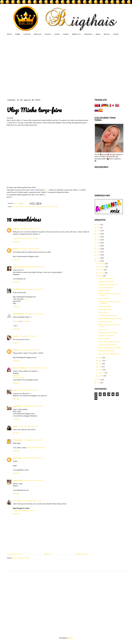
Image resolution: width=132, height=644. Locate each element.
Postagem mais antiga (82, 554)
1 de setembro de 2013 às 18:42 (33, 406)
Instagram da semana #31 (106, 351)
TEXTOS (48, 34)
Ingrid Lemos (17, 458)
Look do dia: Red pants (106, 288)
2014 (99, 258)
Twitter (25, 321)
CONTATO (27, 34)
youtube (56, 206)
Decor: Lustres (103, 329)
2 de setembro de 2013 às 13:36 (32, 501)
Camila (15, 336)
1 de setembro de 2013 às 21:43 (28, 426)
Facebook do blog (19, 378)
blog (13, 206)
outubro (101, 270)
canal (47, 190)
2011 (99, 383)
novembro (102, 267)
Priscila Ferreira (18, 289)
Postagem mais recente (14, 554)
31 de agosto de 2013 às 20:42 (35, 267)
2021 (99, 237)
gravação (30, 206)
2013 (99, 261)
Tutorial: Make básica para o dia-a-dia (110, 319)
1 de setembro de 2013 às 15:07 (28, 390)
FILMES (66, 34)
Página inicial (48, 554)
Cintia (15, 426)
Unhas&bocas (18, 406)
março (101, 370)
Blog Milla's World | (19, 238)
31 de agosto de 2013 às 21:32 (34, 289)
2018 (99, 246)
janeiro (101, 376)
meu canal (36, 206)
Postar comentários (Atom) (21, 558)
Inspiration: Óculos (104, 291)
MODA (98, 34)
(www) (26, 299)
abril (100, 367)
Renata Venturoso (19, 267)
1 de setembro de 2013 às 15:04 (37, 368)
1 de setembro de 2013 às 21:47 (33, 440)
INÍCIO (9, 34)
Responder (16, 242)
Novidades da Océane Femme (108, 333)
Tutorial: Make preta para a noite (109, 284)
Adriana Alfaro (18, 480)
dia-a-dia (24, 206)
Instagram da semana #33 (106, 281)
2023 (99, 231)
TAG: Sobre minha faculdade (107, 315)
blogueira (18, 206)
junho (101, 361)
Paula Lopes (17, 501)
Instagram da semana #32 (106, 336)
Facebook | (29, 238)
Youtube (36, 238)
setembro (102, 273)
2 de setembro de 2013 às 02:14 (33, 458)
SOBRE (18, 34)
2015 (99, 255)
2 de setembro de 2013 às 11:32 (34, 480)
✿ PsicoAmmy (18, 440)
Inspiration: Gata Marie (106, 322)
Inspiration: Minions (105, 306)
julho (101, 358)
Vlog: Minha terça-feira (106, 278)
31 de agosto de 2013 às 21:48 (34, 314)
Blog (16, 321)
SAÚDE (116, 34)
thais (45, 206)
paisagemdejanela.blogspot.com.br (24, 510)
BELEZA (107, 34)
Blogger (70, 638)
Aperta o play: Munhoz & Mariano (109, 342)
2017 (99, 249)
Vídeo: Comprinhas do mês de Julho (110, 348)
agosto (101, 276)
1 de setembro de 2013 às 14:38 (30, 350)
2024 (99, 228)
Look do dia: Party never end (107, 345)
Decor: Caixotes (103, 312)
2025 (99, 225)
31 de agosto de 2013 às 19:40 (30, 249)
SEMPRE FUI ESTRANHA (36, 448)
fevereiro (102, 373)
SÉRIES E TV (76, 34)
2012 (99, 380)
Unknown (16, 229)
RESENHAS (88, 34)
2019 (99, 243)
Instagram (16, 376)
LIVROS (57, 34)
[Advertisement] (27, 67)
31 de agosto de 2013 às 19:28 (30, 229)
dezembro (102, 264)
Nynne (15, 390)
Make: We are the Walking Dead (108, 354)
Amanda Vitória (18, 314)
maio (100, 364)
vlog (52, 206)
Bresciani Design (104, 339)
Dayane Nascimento (20, 368)
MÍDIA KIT (38, 34)
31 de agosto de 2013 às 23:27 (28, 336)
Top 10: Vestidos (104, 298)
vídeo (48, 206)
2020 (99, 240)
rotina (41, 206)
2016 (99, 252)
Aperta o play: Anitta (105, 309)
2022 (99, 234)
